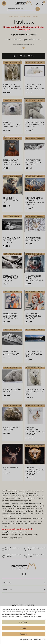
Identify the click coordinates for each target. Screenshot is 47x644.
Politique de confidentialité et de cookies (33, 639)
